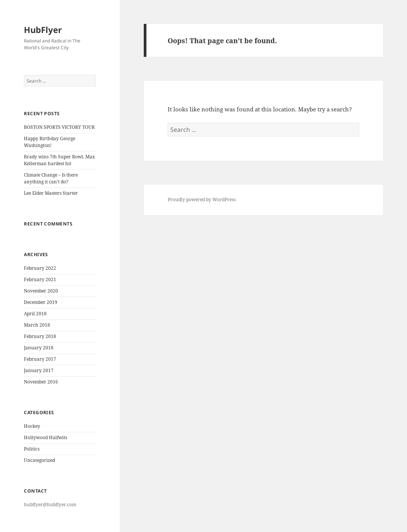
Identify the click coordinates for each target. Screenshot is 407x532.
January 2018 (39, 348)
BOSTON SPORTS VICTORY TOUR (59, 127)
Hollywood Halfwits (46, 437)
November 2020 (41, 291)
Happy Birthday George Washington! (49, 142)
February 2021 (40, 279)
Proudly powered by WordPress (202, 199)
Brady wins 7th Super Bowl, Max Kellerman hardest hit (59, 160)
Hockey (32, 426)
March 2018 (37, 325)
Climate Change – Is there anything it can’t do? (51, 178)
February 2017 (40, 359)
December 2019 (41, 302)
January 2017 (39, 370)
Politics (32, 449)
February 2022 (40, 268)
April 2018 (35, 314)
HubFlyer (43, 30)
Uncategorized (39, 460)
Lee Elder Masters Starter (51, 193)
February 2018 (40, 336)
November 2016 (41, 382)
